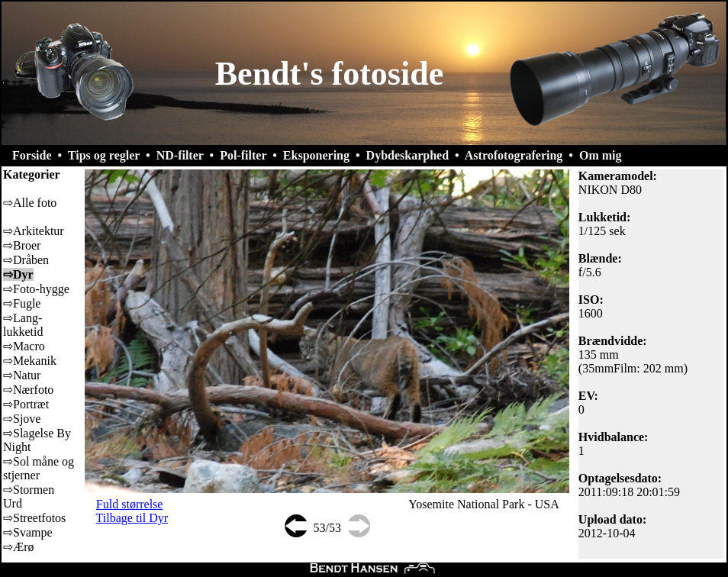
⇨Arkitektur (34, 231)
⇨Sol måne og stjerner (39, 468)
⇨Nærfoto (28, 390)
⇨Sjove (22, 419)
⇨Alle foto (30, 203)
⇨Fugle (22, 303)
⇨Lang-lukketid (23, 325)
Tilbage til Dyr (132, 518)
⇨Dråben (26, 260)
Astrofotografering (514, 155)
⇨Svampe (28, 532)
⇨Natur (22, 375)
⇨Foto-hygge (36, 289)
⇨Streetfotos (34, 518)
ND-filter (180, 155)
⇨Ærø (19, 547)
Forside (32, 155)
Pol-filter (243, 155)
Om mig (601, 155)
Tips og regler (104, 155)
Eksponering (316, 155)
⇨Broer (22, 245)
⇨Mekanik (30, 361)
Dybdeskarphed (407, 155)
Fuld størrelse (130, 504)
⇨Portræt (26, 404)
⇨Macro (24, 346)
